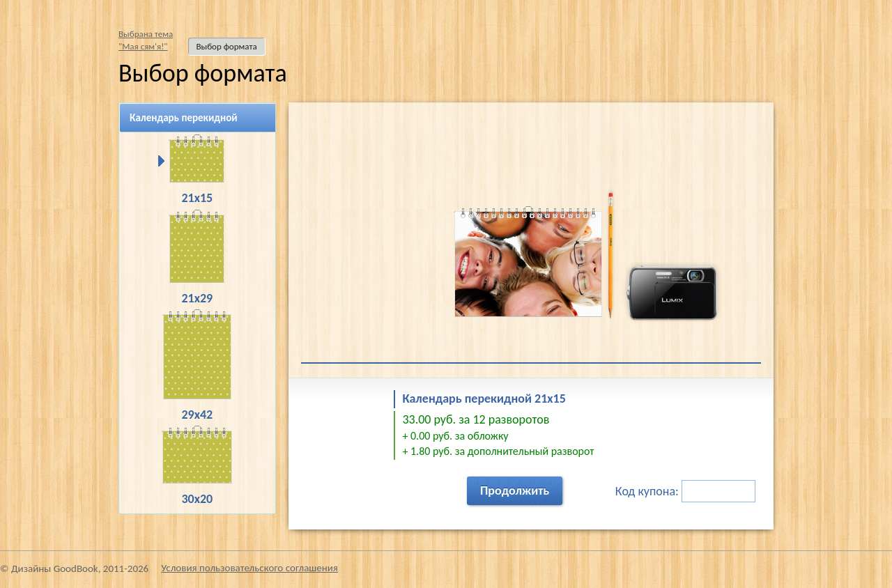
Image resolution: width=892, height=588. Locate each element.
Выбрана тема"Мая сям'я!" (146, 40)
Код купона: (685, 491)
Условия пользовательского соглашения (249, 568)
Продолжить (515, 490)
